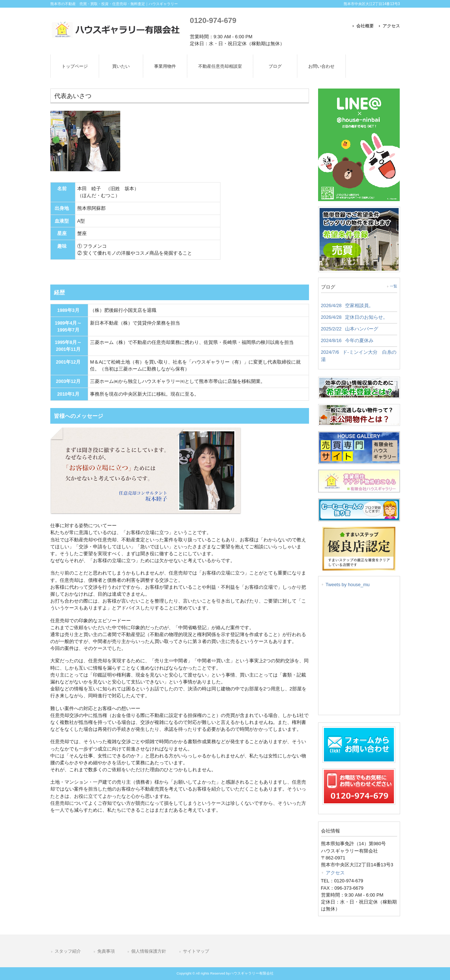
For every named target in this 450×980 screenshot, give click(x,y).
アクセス (391, 26)
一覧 (394, 286)
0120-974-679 (213, 20)
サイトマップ (196, 951)
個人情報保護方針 (149, 951)
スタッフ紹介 (68, 951)
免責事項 (106, 951)
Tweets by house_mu (348, 585)
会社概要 (365, 26)
